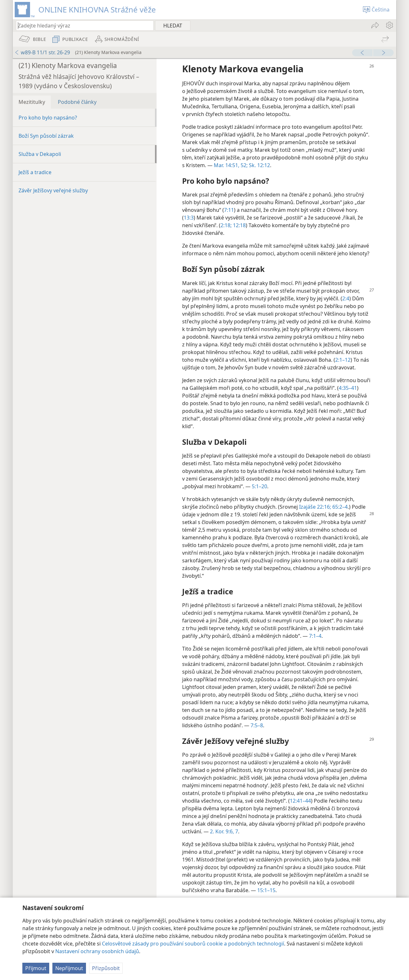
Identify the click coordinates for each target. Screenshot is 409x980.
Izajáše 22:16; (315, 507)
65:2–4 (339, 507)
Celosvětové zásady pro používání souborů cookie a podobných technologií (193, 944)
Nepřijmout (69, 968)
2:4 (346, 298)
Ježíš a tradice (35, 172)
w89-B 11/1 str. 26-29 (42, 52)
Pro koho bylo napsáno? (48, 118)
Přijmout (36, 968)
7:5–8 (257, 725)
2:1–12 (343, 360)
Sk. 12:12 (259, 165)
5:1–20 (259, 486)
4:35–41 (348, 388)
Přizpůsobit (106, 968)
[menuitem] (389, 25)
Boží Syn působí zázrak (46, 136)
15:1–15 (266, 890)
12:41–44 (300, 801)
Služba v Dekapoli (40, 154)
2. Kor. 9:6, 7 (224, 831)
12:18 (239, 225)
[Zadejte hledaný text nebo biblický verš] (82, 25)
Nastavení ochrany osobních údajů (97, 951)
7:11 (229, 210)
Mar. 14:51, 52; (231, 165)
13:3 (189, 218)
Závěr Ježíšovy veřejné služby (53, 190)
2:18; (226, 225)
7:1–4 (315, 636)
